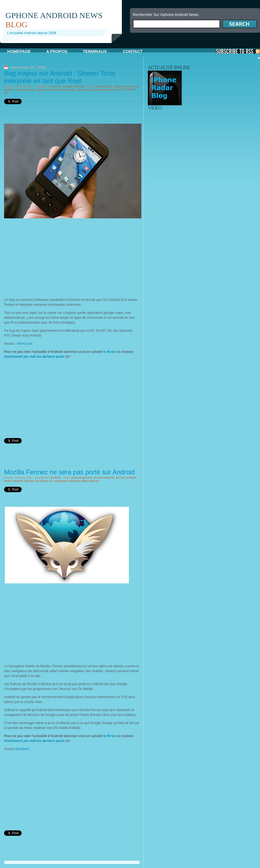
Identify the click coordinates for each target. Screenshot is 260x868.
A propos (57, 51)
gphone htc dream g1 (39, 481)
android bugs (103, 86)
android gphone (82, 478)
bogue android (123, 86)
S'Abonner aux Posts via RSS (238, 51)
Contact (133, 51)
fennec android (126, 478)
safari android (90, 481)
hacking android (105, 90)
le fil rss (109, 352)
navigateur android (67, 481)
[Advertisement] (50, 256)
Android (56, 86)
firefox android (14, 481)
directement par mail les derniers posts (34, 357)
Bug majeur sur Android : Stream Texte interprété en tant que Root (60, 77)
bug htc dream (25, 90)
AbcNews (22, 749)
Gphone (79, 86)
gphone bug (85, 90)
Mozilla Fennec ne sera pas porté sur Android (69, 472)
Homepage (19, 51)
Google (67, 86)
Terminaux (95, 51)
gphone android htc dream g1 (56, 90)
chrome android (104, 478)
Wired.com (25, 344)
